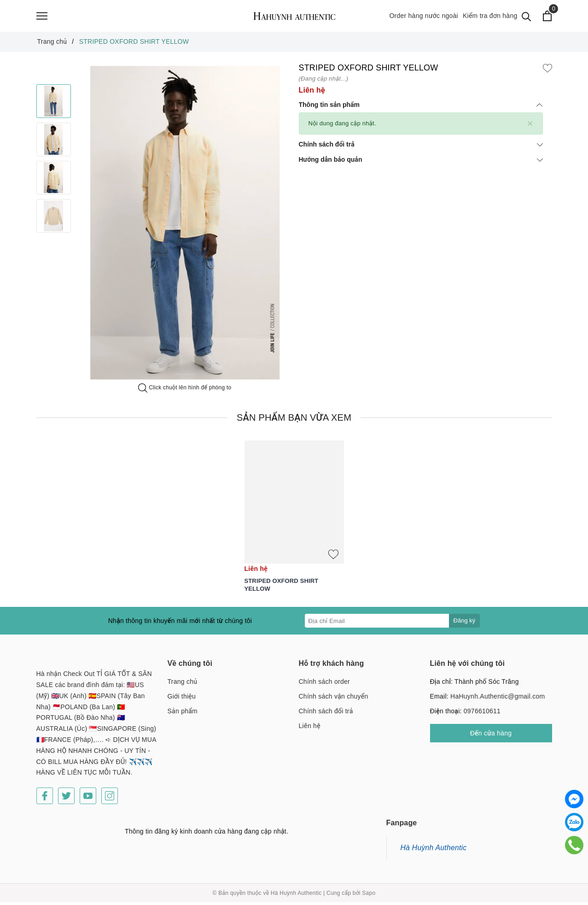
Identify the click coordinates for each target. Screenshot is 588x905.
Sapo (369, 896)
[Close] (530, 126)
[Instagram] (110, 799)
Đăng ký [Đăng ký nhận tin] (465, 623)
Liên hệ (310, 729)
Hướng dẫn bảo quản (421, 162)
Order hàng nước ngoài (424, 17)
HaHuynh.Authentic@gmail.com (498, 699)
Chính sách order (324, 684)
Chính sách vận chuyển (334, 699)
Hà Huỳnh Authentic (434, 850)
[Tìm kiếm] (527, 17)
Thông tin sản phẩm (421, 107)
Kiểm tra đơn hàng (490, 17)
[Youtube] (88, 799)
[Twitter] (66, 799)
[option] (185, 226)
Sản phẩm (183, 714)
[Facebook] (45, 799)
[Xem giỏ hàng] (548, 17)
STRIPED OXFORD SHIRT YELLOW (282, 588)
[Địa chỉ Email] (377, 623)
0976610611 (482, 714)
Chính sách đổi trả (421, 147)
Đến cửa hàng (491, 736)
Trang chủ (183, 684)
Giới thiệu (182, 699)
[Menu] (42, 17)
